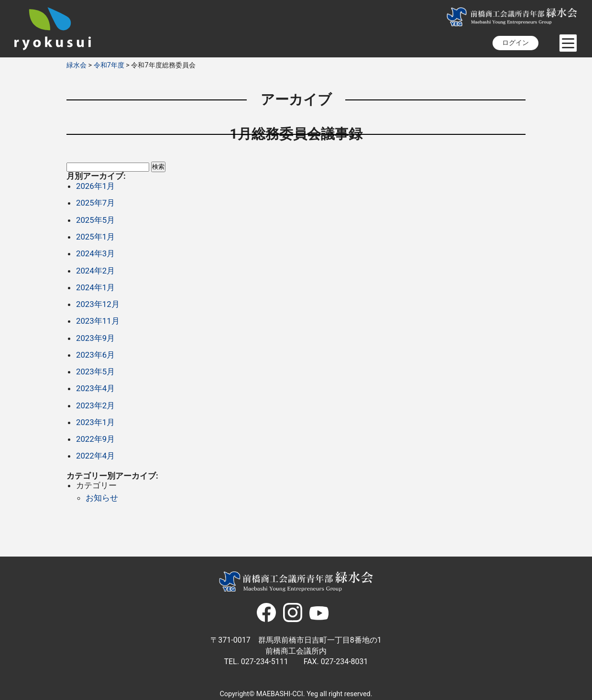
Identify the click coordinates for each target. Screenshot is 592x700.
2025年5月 (95, 220)
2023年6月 (95, 355)
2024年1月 (95, 287)
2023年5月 (95, 372)
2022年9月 (95, 439)
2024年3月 (95, 253)
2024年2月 (95, 271)
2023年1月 (95, 422)
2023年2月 (95, 405)
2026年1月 (95, 186)
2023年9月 (95, 338)
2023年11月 (98, 321)
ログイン (515, 43)
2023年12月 (98, 304)
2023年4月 (95, 388)
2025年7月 (95, 203)
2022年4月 (95, 456)
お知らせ (102, 498)
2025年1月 (95, 237)
